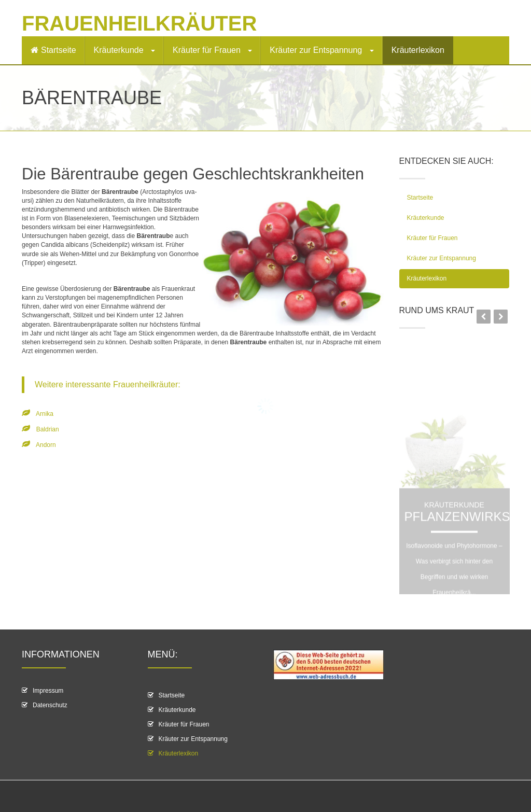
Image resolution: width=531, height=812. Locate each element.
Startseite (53, 50)
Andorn (46, 445)
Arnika (45, 414)
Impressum (48, 691)
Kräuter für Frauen (212, 50)
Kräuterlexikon (418, 50)
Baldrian (48, 429)
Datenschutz (50, 705)
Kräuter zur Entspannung (322, 50)
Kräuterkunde (125, 50)
